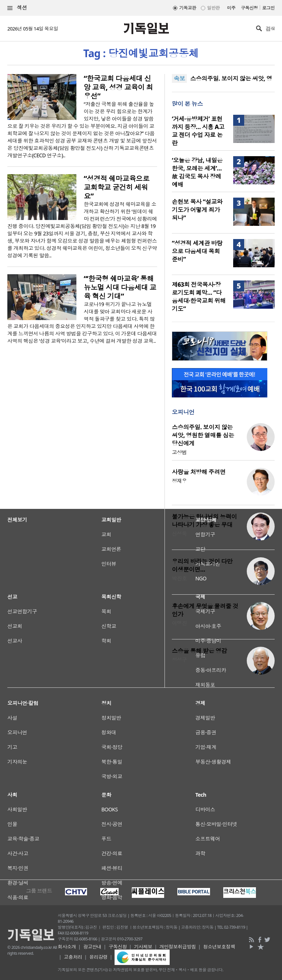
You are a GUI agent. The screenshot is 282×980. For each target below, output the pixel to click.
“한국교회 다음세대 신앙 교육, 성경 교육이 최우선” (118, 87)
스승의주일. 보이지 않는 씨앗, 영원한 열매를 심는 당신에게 (203, 435)
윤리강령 (98, 957)
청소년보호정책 (219, 947)
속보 (179, 78)
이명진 (179, 623)
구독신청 (249, 8)
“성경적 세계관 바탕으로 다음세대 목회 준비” (197, 251)
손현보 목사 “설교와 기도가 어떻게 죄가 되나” (197, 210)
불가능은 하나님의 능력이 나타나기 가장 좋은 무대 (204, 521)
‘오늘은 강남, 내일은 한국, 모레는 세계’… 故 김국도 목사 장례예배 (197, 172)
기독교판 (188, 8)
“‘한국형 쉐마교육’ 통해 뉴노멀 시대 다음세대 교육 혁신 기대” (120, 287)
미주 (231, 8)
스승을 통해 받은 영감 (199, 651)
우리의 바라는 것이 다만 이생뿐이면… (202, 565)
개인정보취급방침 (178, 947)
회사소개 (67, 947)
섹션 (17, 8)
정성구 (179, 660)
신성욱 (179, 534)
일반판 (213, 8)
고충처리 (73, 957)
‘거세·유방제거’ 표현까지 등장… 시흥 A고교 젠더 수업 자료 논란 (198, 131)
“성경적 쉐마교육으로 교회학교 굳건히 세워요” (117, 187)
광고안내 (92, 947)
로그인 (268, 8)
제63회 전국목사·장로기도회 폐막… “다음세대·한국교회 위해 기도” (199, 297)
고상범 (179, 452)
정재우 (179, 481)
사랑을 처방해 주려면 (199, 472)
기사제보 (143, 947)
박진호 (179, 578)
